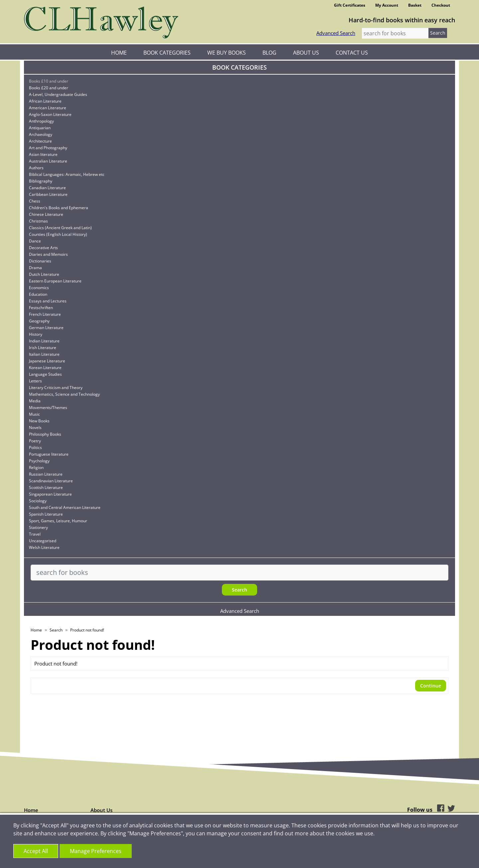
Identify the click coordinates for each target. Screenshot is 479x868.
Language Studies (45, 374)
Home (119, 53)
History (36, 334)
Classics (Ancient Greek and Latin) (60, 228)
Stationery (38, 527)
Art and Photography (48, 148)
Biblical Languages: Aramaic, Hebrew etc (67, 174)
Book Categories (167, 53)
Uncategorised (43, 541)
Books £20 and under (49, 88)
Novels (35, 428)
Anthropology (41, 121)
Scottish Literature (46, 487)
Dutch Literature (44, 274)
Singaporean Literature (50, 494)
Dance (35, 241)
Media (35, 401)
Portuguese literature (49, 454)
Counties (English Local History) (58, 234)
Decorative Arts (43, 248)
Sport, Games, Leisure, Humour (58, 521)
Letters (35, 381)
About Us (306, 53)
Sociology (38, 501)
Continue (431, 686)
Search (56, 630)
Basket (415, 5)
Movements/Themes (48, 408)
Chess (35, 201)
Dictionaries (40, 261)
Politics (35, 447)
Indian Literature (44, 341)
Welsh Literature (44, 547)
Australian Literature (48, 161)
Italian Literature (44, 354)
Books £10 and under (49, 81)
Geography (39, 321)
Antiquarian (40, 128)
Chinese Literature (46, 214)
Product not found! (87, 630)
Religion (36, 467)
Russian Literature (46, 474)
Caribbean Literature (48, 194)
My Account (387, 5)
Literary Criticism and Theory (56, 388)
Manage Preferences (96, 851)
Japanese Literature (47, 361)
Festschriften (41, 308)
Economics (39, 288)
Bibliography (41, 181)
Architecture (40, 141)
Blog (269, 53)
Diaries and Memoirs (48, 254)
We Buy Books (227, 53)
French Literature (45, 314)
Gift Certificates (350, 5)
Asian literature (43, 154)
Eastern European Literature (55, 281)
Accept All (36, 851)
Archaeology (41, 134)
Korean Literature (45, 368)
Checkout (441, 5)
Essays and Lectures (48, 301)
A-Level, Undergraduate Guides (58, 94)
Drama (35, 268)
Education (38, 294)
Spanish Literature (46, 514)
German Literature (46, 328)
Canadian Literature (47, 188)
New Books (39, 421)
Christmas (38, 221)
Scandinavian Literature (51, 481)
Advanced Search (336, 33)
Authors (36, 168)
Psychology (39, 461)
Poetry (35, 441)
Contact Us (352, 53)
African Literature (45, 101)
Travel (35, 534)
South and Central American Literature (65, 507)
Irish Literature (43, 348)
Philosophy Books (45, 434)
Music (34, 414)
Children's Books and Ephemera (59, 208)
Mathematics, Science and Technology (64, 394)
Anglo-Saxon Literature (50, 114)
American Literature (48, 108)
